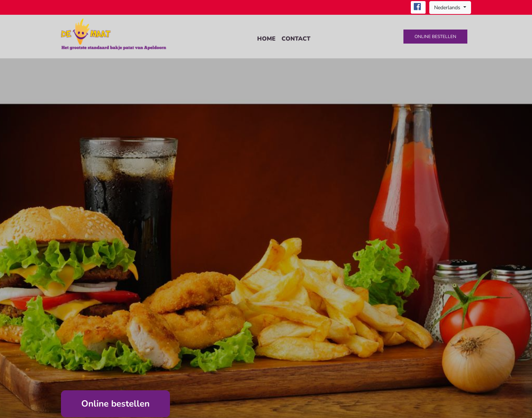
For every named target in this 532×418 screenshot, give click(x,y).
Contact (296, 39)
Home (266, 39)
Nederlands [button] (448, 8)
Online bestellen (435, 37)
